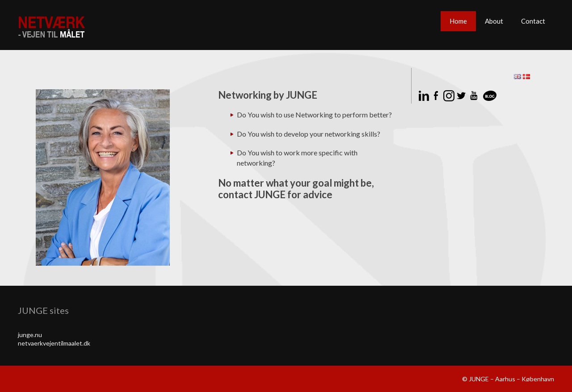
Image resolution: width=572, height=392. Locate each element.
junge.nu (30, 335)
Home (458, 21)
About (494, 21)
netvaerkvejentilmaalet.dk (54, 343)
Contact (533, 21)
